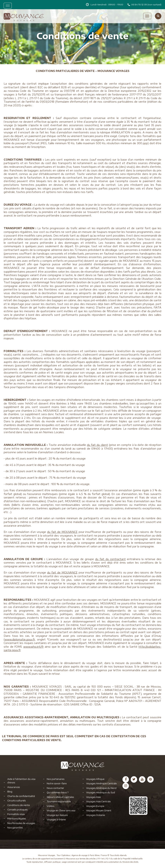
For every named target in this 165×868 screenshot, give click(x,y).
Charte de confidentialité (21, 796)
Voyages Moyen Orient (99, 811)
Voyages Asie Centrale (98, 802)
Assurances (14, 787)
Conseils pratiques (17, 810)
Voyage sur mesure (57, 815)
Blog (10, 792)
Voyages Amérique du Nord (101, 788)
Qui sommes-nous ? (58, 792)
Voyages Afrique (95, 779)
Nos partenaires (56, 779)
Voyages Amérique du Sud (101, 792)
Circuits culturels (16, 801)
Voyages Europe (95, 806)
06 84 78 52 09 (139, 5)
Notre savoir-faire (57, 783)
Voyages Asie (93, 797)
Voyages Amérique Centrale (101, 783)
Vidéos (51, 806)
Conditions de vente (19, 805)
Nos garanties (15, 828)
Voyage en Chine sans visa (61, 811)
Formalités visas (16, 814)
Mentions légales (17, 819)
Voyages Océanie (96, 815)
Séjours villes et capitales (60, 797)
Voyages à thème (56, 820)
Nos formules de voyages (21, 823)
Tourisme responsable (59, 802)
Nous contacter (55, 788)
